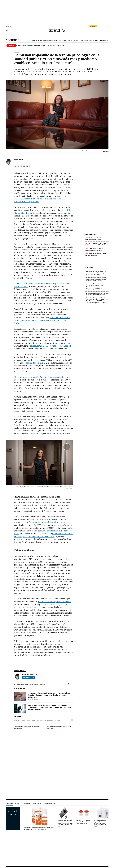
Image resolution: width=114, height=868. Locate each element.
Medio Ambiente (51, 40)
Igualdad (59, 40)
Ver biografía (29, 678)
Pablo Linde (19, 160)
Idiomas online (37, 804)
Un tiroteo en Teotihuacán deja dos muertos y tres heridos (96, 239)
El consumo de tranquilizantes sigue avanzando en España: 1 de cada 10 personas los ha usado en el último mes (49, 695)
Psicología (57, 720)
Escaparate (9, 804)
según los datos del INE (34, 363)
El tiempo (96, 40)
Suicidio (17, 52)
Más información (19, 729)
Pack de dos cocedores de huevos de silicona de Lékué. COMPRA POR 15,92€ (83, 823)
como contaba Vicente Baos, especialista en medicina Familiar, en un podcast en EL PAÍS (42, 320)
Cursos (17, 804)
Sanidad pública (42, 720)
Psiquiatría (50, 720)
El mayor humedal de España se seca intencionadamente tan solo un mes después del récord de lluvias (96, 279)
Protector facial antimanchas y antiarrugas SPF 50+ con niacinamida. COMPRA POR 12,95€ (39, 828)
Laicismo (76, 40)
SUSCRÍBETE (93, 26)
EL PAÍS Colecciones (50, 804)
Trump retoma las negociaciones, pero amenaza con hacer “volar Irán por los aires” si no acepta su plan (97, 273)
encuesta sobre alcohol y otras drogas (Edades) (50, 346)
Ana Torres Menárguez (33, 712)
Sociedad (13, 40)
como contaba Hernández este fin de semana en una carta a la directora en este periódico (41, 199)
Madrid (28, 720)
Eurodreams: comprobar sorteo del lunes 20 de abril (94, 249)
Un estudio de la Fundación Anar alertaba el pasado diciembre (43, 377)
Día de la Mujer (35, 40)
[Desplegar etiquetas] (72, 720)
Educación (43, 40)
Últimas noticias (104, 40)
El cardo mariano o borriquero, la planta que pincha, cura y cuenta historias (97, 294)
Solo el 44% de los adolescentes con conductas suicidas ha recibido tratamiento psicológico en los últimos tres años (50, 708)
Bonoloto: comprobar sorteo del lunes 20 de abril (96, 255)
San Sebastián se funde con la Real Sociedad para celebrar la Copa (96, 244)
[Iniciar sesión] (103, 26)
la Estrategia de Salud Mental (43, 522)
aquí (52, 729)
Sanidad (64, 40)
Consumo (70, 40)
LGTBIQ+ (90, 40)
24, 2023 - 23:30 (24, 162)
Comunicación (83, 40)
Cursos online (26, 804)
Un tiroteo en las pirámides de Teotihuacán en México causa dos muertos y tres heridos (41, 45)
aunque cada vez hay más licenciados (54, 602)
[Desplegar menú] (7, 31)
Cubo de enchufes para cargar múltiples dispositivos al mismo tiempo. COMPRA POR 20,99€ (100, 823)
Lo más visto (89, 267)
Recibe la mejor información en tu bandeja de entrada (31, 684)
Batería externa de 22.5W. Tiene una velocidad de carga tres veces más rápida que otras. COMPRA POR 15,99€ (66, 823)
